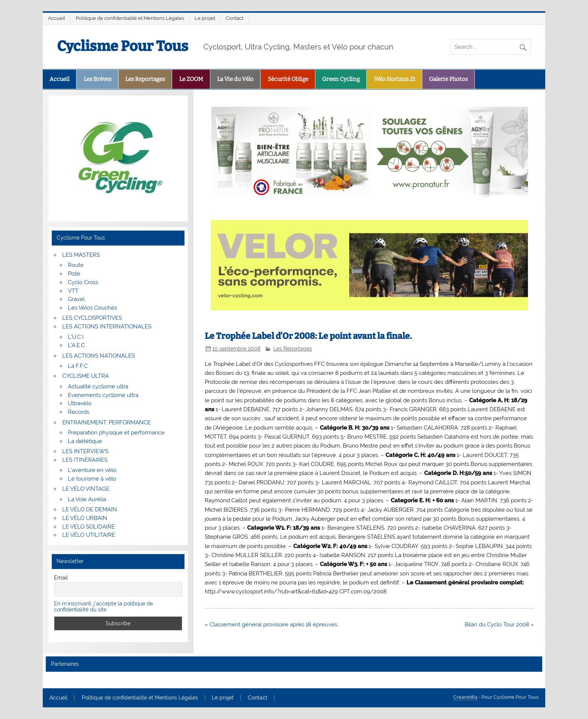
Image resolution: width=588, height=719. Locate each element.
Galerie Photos (448, 79)
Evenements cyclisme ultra (103, 395)
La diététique (85, 441)
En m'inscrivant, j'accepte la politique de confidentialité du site (103, 607)
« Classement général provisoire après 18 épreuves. (271, 625)
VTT (73, 291)
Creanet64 (465, 697)
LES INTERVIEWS (85, 451)
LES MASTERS (81, 255)
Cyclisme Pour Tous (123, 46)
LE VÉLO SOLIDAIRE (88, 527)
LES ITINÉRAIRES (85, 460)
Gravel (76, 299)
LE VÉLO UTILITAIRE (89, 535)
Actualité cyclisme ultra (98, 386)
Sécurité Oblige (288, 79)
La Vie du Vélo (235, 79)
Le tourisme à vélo (92, 479)
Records (79, 412)
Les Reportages (145, 79)
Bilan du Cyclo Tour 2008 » (499, 625)
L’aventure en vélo (92, 470)
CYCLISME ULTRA (85, 376)
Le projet (205, 18)
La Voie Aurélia (87, 499)
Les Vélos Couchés (92, 308)
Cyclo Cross (83, 282)
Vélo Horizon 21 (394, 79)
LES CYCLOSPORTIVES (92, 318)
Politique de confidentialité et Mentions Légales (130, 18)
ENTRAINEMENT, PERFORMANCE (106, 422)
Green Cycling (341, 79)
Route (76, 265)
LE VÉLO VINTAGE (86, 489)
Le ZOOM (191, 79)
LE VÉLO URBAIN (85, 518)
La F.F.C (78, 366)
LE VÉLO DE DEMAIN (90, 509)
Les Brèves (97, 79)
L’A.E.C (76, 345)
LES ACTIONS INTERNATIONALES (107, 327)
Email (61, 578)
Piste (74, 274)
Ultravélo (80, 403)
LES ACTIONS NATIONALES (99, 356)
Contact (235, 18)
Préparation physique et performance (116, 433)
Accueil (57, 18)
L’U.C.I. (76, 337)
